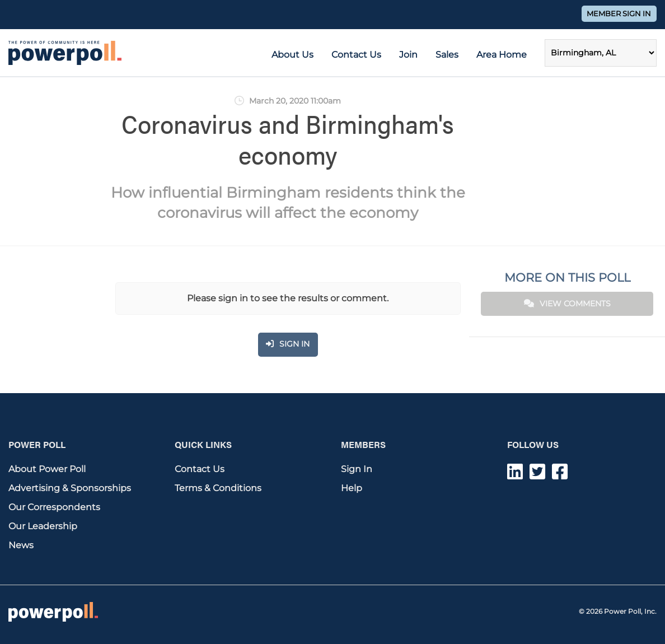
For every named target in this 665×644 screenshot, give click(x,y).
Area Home (502, 55)
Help (352, 488)
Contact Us (356, 55)
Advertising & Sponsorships (70, 488)
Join (408, 55)
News (21, 545)
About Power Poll (47, 469)
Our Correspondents (54, 507)
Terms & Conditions (218, 488)
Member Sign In (619, 14)
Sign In (357, 469)
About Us (292, 55)
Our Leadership (43, 526)
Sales (447, 55)
